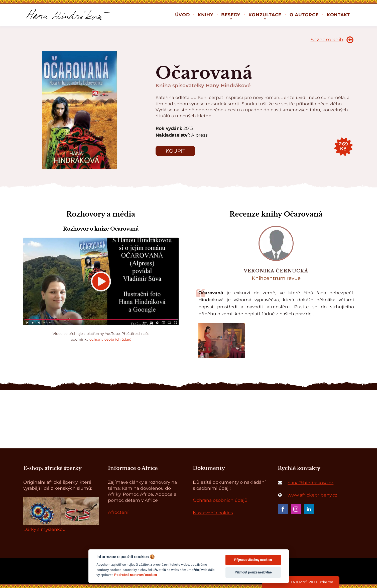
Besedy (231, 15)
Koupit (175, 151)
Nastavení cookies (213, 513)
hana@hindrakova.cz (310, 483)
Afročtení (118, 512)
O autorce (304, 15)
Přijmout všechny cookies (253, 560)
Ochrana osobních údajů (220, 500)
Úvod (182, 15)
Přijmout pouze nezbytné (253, 572)
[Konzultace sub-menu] (265, 18)
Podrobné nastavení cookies (136, 575)
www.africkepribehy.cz (312, 495)
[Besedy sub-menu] (231, 18)
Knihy (205, 15)
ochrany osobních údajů (110, 339)
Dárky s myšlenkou (44, 529)
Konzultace (265, 15)
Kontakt (338, 15)
